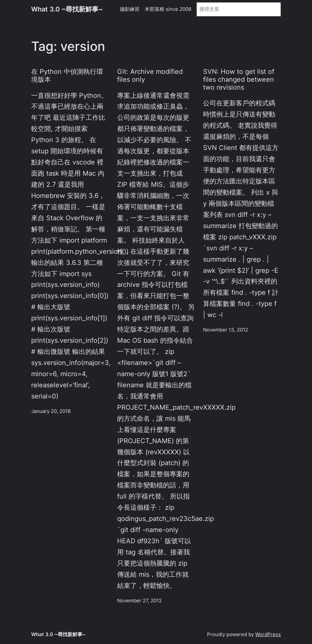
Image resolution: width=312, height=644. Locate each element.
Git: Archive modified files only (150, 76)
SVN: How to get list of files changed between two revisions (239, 80)
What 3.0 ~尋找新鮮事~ (67, 9)
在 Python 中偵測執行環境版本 (67, 76)
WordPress (268, 634)
